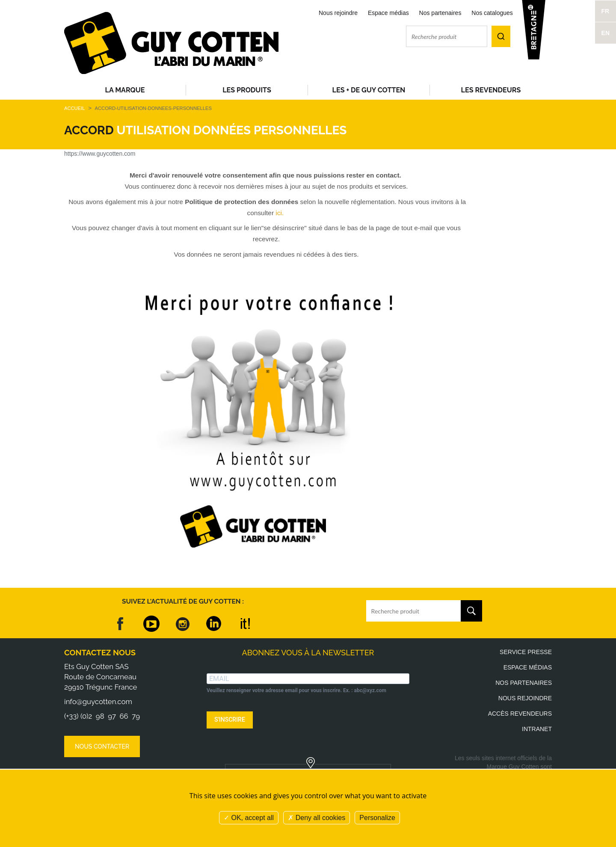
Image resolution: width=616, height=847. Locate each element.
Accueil (74, 108)
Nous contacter (102, 746)
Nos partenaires (440, 13)
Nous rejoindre (338, 13)
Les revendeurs (491, 90)
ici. (280, 213)
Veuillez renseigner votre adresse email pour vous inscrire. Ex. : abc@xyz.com (296, 690)
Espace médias (388, 13)
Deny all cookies (317, 818)
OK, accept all (249, 818)
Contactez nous (100, 653)
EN (606, 33)
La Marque (125, 90)
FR (606, 11)
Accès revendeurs (520, 714)
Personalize (377, 818)
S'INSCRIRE (230, 720)
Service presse (526, 652)
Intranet (537, 729)
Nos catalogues (492, 13)
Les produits (247, 90)
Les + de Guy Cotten (369, 90)
